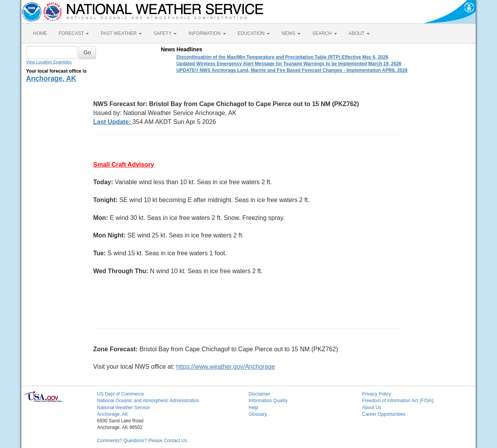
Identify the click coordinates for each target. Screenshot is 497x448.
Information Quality (268, 401)
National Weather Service (123, 408)
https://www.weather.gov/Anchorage (226, 367)
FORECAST (74, 33)
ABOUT (359, 33)
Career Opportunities (384, 414)
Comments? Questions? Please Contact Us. (143, 441)
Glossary (258, 414)
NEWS (291, 33)
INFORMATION (207, 33)
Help (253, 408)
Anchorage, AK (51, 78)
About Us (372, 408)
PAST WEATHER (121, 33)
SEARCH (324, 33)
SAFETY (165, 33)
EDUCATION (254, 33)
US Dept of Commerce (121, 394)
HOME (40, 33)
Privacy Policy (377, 394)
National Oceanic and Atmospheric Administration (148, 401)
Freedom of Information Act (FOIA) (398, 401)
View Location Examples (49, 62)
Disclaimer (259, 394)
